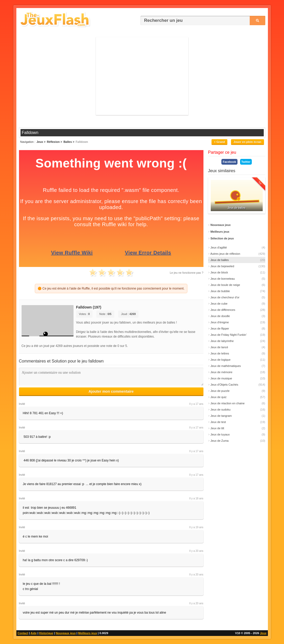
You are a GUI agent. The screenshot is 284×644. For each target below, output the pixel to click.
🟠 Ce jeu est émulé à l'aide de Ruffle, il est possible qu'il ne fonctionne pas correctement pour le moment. (111, 289)
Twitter (246, 162)
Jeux (263, 633)
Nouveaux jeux (66, 633)
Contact (23, 633)
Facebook (229, 162)
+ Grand (220, 142)
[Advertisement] (142, 76)
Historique (46, 633)
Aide (34, 633)
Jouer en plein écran (247, 142)
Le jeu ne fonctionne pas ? (186, 273)
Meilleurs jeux (88, 633)
